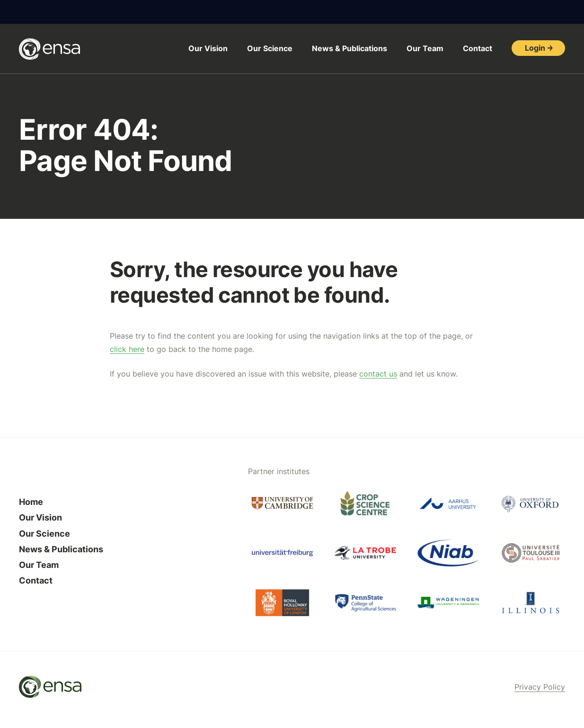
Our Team (425, 48)
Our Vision (208, 48)
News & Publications (350, 48)
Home (31, 502)
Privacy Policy (540, 687)
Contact (478, 48)
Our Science (270, 48)
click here (127, 349)
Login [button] (535, 48)
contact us (378, 374)
